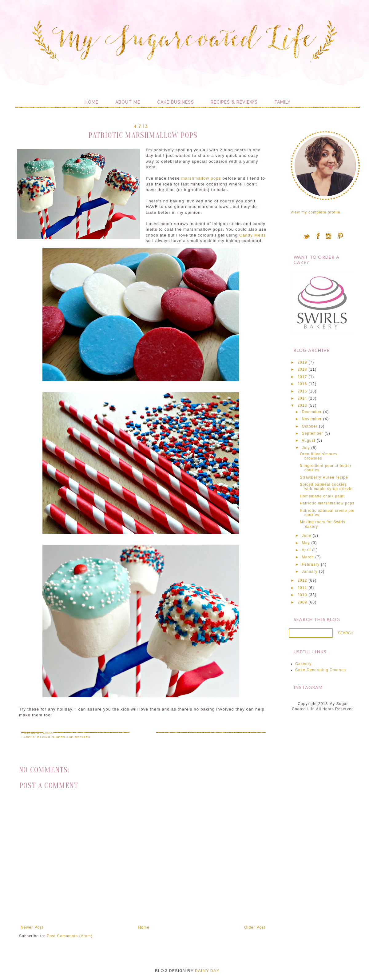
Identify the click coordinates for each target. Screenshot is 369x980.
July (306, 448)
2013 (302, 405)
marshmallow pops (200, 178)
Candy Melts (253, 235)
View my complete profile (315, 212)
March (308, 557)
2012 (302, 580)
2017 (302, 377)
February (311, 564)
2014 (302, 398)
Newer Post (32, 927)
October (310, 426)
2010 (302, 595)
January (310, 572)
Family (283, 102)
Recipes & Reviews (234, 102)
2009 (302, 602)
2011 (302, 588)
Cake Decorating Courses (321, 670)
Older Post (255, 927)
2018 (302, 369)
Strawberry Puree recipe (324, 477)
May (306, 543)
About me (128, 102)
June (307, 536)
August (309, 440)
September (313, 433)
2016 (302, 384)
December (312, 412)
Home (91, 102)
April (306, 550)
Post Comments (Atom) (70, 936)
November (312, 419)
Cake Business (176, 102)
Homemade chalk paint (322, 496)
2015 (302, 391)
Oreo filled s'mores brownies (319, 456)
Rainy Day (207, 971)
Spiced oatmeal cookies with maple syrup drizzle (326, 487)
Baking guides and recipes (64, 737)
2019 (302, 362)
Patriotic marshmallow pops (327, 503)
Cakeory (303, 664)
